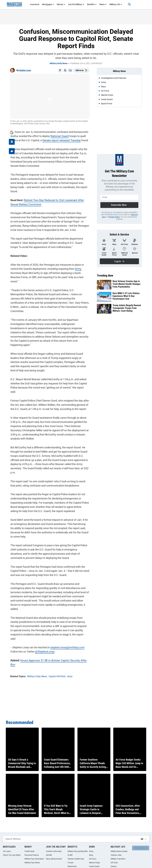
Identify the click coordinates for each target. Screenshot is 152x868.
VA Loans (7, 851)
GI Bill (70, 855)
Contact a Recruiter (54, 851)
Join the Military (76, 4)
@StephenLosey (44, 634)
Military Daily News (59, 63)
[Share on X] (65, 70)
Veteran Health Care (76, 859)
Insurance (35, 4)
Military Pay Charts (32, 863)
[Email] (70, 70)
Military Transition (118, 859)
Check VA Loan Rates (12, 855)
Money (61, 4)
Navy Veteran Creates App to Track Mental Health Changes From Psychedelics (126, 284)
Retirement (72, 866)
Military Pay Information (34, 859)
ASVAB (49, 855)
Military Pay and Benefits (78, 851)
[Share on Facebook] (60, 70)
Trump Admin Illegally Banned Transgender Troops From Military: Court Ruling (127, 308)
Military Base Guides (119, 851)
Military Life (116, 4)
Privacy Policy (114, 217)
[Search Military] (71, 839)
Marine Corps (94, 863)
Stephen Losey (25, 70)
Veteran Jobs (116, 855)
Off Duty (114, 863)
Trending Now (105, 276)
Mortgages (48, 4)
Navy (91, 855)
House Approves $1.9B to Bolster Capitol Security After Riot (53, 643)
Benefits (92, 4)
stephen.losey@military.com (66, 630)
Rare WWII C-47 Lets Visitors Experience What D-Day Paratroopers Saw (126, 296)
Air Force (93, 859)
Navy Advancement (54, 859)
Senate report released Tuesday (60, 140)
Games (114, 866)
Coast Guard (94, 866)
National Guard (59, 136)
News (103, 4)
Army (78, 268)
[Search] (128, 4)
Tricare (70, 863)
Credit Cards (30, 851)
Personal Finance (32, 855)
